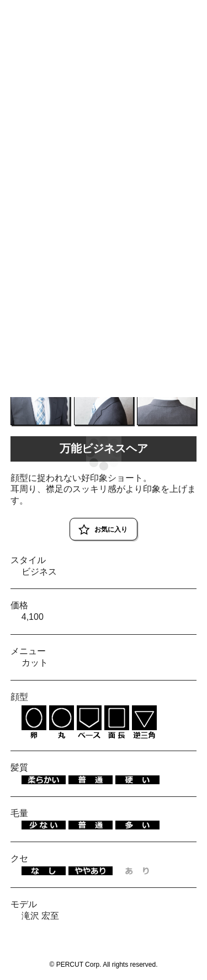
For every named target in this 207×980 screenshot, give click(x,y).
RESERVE (181, 12)
